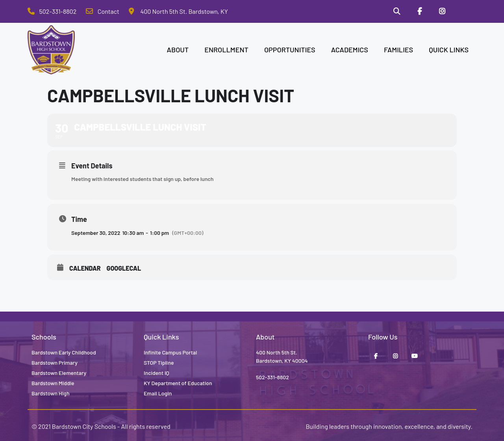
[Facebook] (420, 11)
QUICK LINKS (449, 50)
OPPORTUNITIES (290, 50)
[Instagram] (442, 11)
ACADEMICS (350, 50)
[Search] (397, 11)
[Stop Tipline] (465, 11)
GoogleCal (124, 268)
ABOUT (178, 50)
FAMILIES (398, 50)
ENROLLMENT (226, 50)
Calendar (85, 268)
